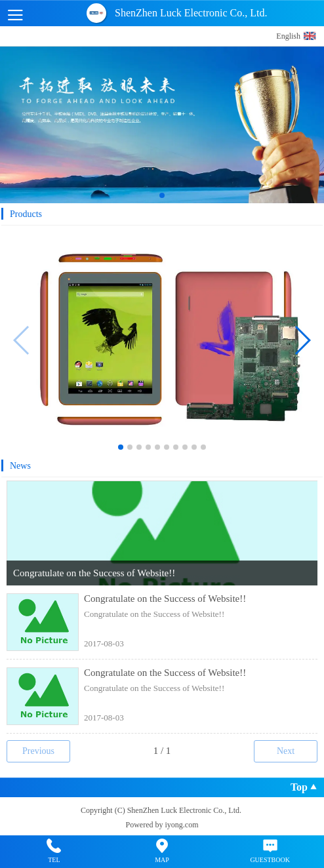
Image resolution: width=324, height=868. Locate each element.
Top (304, 789)
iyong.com (182, 825)
